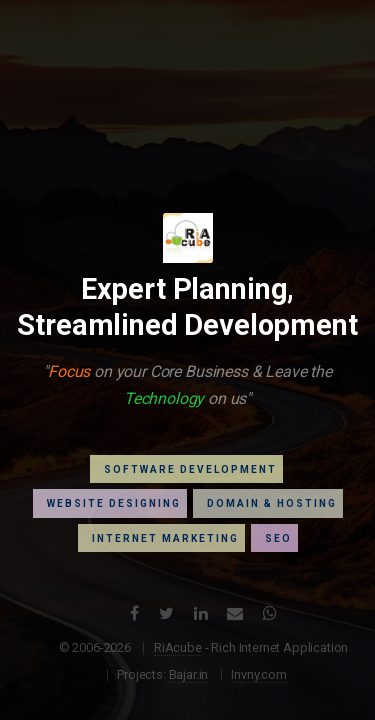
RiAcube (178, 647)
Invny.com (259, 674)
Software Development (190, 469)
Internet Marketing (165, 538)
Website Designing (114, 503)
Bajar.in (189, 674)
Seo (278, 538)
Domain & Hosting (272, 503)
